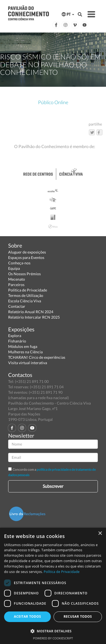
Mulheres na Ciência (25, 352)
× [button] (100, 534)
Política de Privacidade (28, 290)
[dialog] (53, 586)
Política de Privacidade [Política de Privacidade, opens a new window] (62, 572)
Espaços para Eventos (26, 257)
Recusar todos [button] (78, 616)
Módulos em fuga (23, 346)
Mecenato (17, 279)
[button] (53, 631)
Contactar (17, 306)
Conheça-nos (19, 263)
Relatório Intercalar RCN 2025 (34, 317)
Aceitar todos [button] (27, 616)
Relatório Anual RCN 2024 (31, 312)
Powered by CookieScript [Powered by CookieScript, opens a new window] (53, 638)
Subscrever (53, 486)
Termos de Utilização (26, 295)
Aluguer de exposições (27, 252)
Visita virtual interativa (28, 363)
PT (68, 14)
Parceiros (16, 285)
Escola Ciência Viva (25, 301)
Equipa (14, 268)
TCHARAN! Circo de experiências (37, 357)
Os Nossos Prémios (24, 274)
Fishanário (17, 341)
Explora (15, 336)
